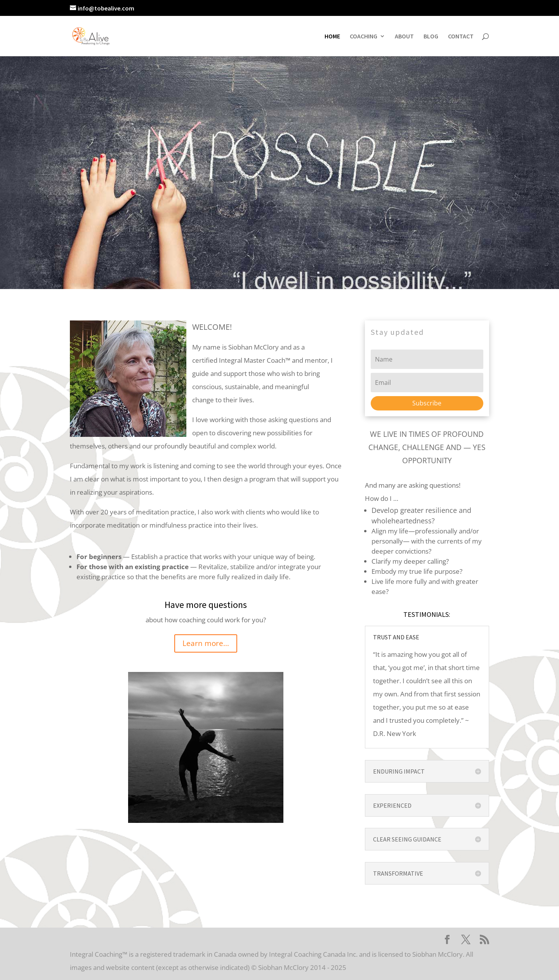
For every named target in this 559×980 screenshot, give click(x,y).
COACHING (364, 37)
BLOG (431, 37)
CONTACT (461, 37)
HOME (332, 37)
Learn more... (206, 643)
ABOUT (404, 37)
